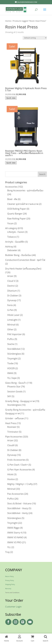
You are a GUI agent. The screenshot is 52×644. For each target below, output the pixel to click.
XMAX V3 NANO (15, 537)
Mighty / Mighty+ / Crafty (20, 484)
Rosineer (12, 427)
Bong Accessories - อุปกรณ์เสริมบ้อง (25, 190)
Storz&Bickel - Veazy (18, 508)
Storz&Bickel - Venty (18, 513)
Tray (7, 552)
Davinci (11, 286)
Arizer (10, 276)
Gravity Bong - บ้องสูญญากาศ (20, 401)
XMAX (10, 373)
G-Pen (10, 310)
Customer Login (13, 607)
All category (11, 228)
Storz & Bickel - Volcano (19, 503)
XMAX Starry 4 (15, 533)
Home (8, 21)
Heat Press (11, 423)
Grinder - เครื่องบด (15, 418)
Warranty (8, 589)
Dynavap (12, 300)
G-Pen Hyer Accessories (19, 470)
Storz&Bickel (14, 349)
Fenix (10, 305)
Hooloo (11, 479)
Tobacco (12, 237)
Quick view (11, 98)
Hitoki (10, 474)
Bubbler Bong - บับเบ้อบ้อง (18, 255)
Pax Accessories (16, 494)
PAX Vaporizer (15, 334)
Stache (11, 344)
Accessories (11, 187)
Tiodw (10, 363)
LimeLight (12, 320)
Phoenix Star (14, 387)
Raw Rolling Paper (17, 219)
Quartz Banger (15, 214)
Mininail (11, 325)
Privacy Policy (10, 580)
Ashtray (9, 247)
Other (10, 329)
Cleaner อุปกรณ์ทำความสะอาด (23, 204)
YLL (9, 547)
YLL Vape (12, 378)
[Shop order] (35, 38)
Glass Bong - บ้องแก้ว (16, 383)
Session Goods (15, 392)
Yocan (10, 223)
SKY (9, 396)
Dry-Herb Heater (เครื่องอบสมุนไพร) (23, 269)
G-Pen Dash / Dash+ (18, 465)
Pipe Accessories (14, 437)
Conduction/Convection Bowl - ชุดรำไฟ (25, 260)
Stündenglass (14, 354)
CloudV (11, 445)
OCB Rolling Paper (17, 209)
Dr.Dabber (13, 296)
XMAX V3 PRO (14, 542)
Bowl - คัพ (12, 199)
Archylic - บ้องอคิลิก (15, 242)
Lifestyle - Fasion (16, 232)
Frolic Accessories (16, 460)
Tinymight (12, 359)
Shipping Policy (10, 584)
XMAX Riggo (13, 528)
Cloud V (11, 281)
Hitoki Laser (13, 315)
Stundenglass (14, 405)
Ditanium (12, 291)
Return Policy (9, 576)
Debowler (12, 250)
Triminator (13, 432)
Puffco (11, 339)
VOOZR (11, 368)
